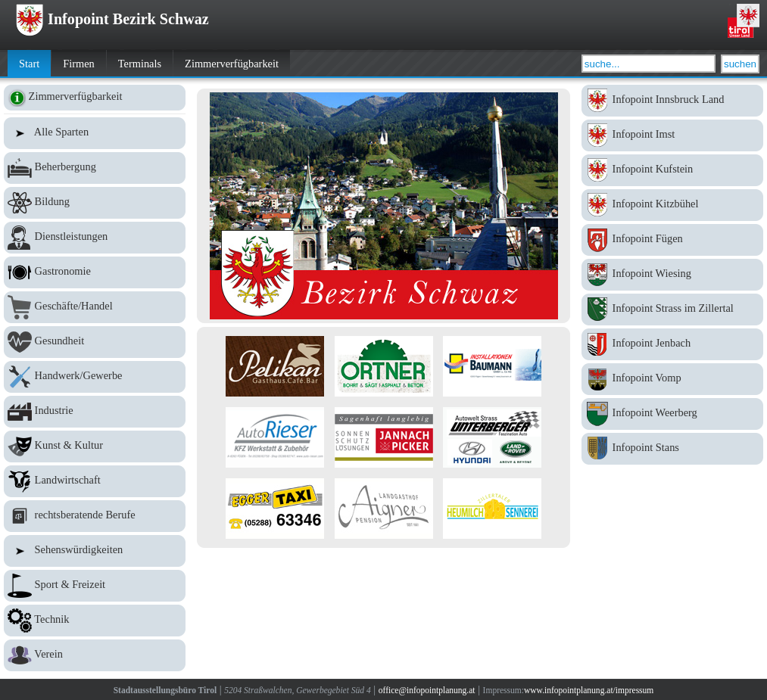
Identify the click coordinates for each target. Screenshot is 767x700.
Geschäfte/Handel (95, 307)
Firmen (79, 64)
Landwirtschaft (95, 481)
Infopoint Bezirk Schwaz (112, 19)
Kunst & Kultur (95, 446)
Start (29, 64)
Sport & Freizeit (95, 586)
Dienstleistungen (95, 238)
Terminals (140, 64)
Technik (95, 621)
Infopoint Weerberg (672, 414)
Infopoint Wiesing (672, 275)
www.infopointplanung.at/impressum (589, 690)
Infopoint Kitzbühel (672, 205)
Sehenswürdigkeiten (95, 551)
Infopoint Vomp (672, 379)
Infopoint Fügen (672, 240)
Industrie (95, 412)
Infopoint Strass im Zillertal (672, 310)
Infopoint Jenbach (672, 344)
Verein (95, 655)
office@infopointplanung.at (427, 690)
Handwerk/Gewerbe (95, 377)
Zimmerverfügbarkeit (232, 64)
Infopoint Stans (672, 449)
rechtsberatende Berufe (95, 516)
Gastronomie (95, 272)
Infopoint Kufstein (672, 170)
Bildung (95, 203)
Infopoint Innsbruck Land (672, 101)
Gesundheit (95, 342)
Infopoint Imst (672, 135)
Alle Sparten (95, 133)
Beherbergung (95, 168)
